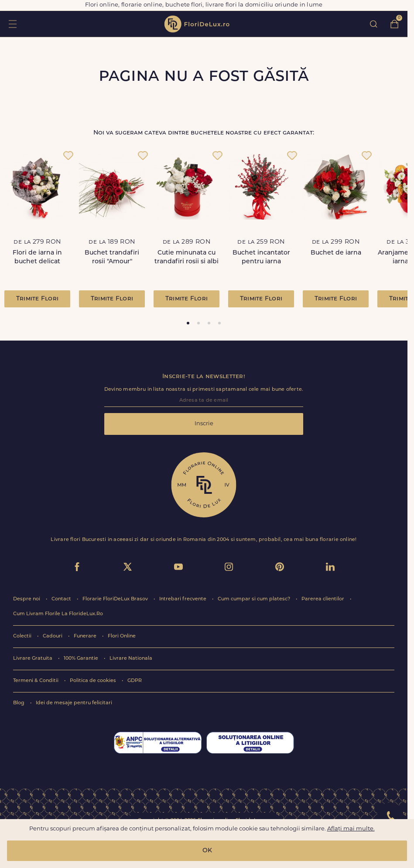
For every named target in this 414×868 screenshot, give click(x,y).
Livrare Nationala (131, 659)
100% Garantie (82, 659)
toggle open (12, 24)
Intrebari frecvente (183, 599)
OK (207, 851)
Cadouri (53, 636)
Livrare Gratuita (33, 659)
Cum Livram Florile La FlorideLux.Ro (58, 614)
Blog (19, 703)
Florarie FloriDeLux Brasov (116, 599)
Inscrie (204, 424)
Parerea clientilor (323, 599)
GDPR (135, 681)
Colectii (23, 636)
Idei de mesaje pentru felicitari (74, 703)
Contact (62, 599)
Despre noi (27, 599)
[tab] (188, 323)
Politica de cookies (94, 681)
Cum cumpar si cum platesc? (255, 599)
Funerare (86, 636)
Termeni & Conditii (36, 681)
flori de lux (197, 24)
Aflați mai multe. (351, 829)
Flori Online (122, 636)
